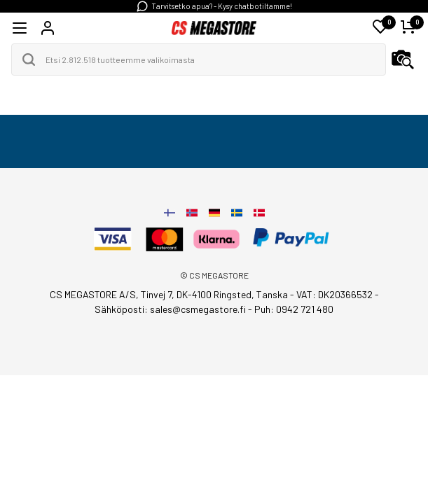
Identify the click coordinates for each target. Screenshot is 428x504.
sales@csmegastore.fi (198, 309)
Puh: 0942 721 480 (294, 309)
